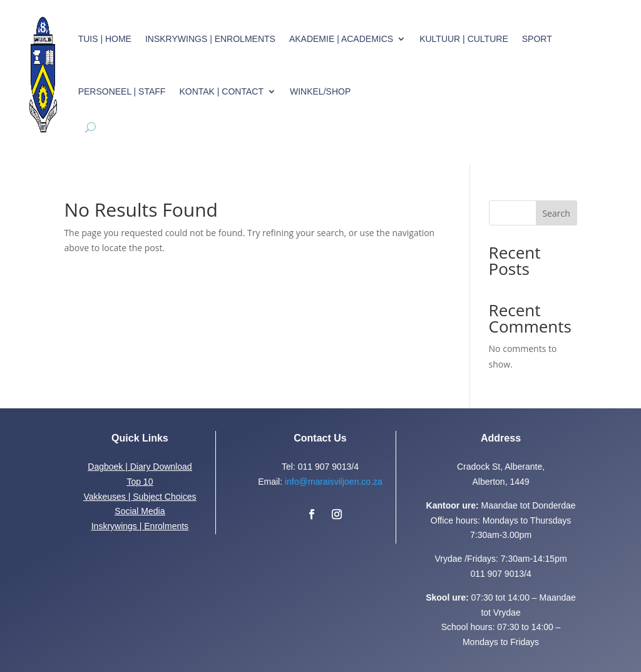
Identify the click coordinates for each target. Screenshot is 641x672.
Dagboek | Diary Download (140, 467)
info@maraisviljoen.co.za (334, 482)
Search (556, 213)
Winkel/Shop (320, 91)
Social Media (140, 511)
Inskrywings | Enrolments (210, 39)
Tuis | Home (105, 39)
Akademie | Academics (341, 39)
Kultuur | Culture (464, 39)
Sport (537, 39)
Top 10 (140, 482)
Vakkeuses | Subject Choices (140, 497)
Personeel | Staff (122, 91)
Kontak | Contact (221, 91)
